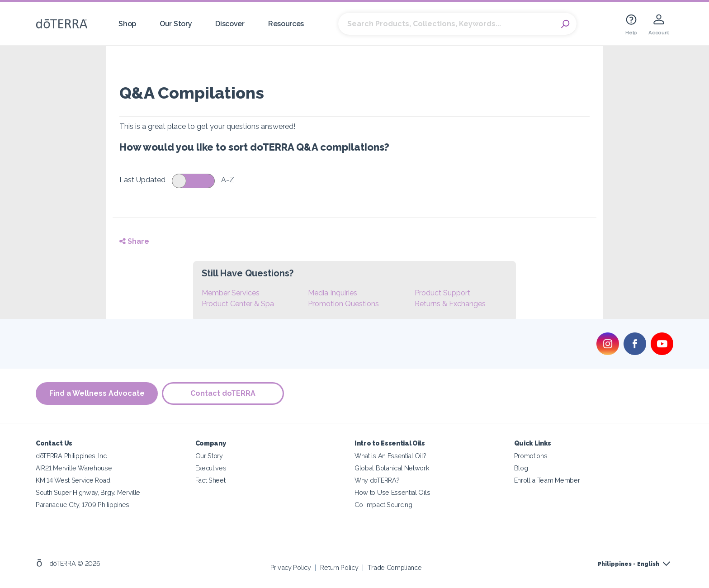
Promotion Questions (343, 304)
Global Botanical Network (392, 468)
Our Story (176, 24)
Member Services (231, 293)
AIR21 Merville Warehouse (74, 468)
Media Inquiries (333, 293)
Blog (521, 468)
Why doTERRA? (377, 480)
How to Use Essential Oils (392, 492)
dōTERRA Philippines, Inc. (72, 456)
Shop (127, 24)
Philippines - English (629, 564)
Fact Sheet (210, 480)
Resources (286, 24)
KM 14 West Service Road (73, 480)
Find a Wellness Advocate (97, 393)
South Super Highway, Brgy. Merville (88, 492)
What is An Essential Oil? (390, 456)
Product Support (442, 293)
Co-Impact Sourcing (383, 505)
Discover (230, 24)
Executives (211, 468)
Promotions (531, 456)
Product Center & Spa (238, 304)
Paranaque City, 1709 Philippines (83, 505)
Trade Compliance (395, 567)
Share (134, 241)
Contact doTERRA (223, 393)
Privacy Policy (291, 567)
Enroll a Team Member (547, 480)
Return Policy (339, 567)
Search (565, 24)
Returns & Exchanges (450, 304)
